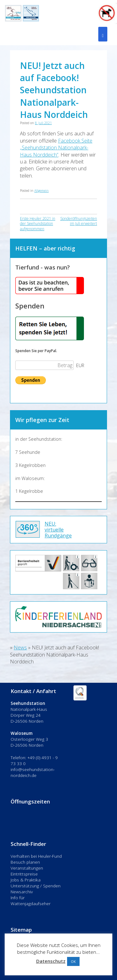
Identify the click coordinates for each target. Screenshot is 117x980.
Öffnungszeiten (30, 801)
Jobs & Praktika (26, 880)
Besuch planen (25, 862)
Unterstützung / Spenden (36, 886)
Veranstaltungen (27, 868)
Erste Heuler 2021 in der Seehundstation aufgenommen (38, 224)
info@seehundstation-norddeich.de (33, 772)
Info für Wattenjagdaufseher (31, 900)
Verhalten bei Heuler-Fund (36, 856)
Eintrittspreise (24, 874)
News (20, 648)
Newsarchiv (22, 892)
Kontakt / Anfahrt (33, 691)
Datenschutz (51, 961)
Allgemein (41, 191)
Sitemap (21, 930)
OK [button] (73, 961)
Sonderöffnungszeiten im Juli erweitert (79, 221)
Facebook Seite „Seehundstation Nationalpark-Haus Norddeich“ (56, 148)
